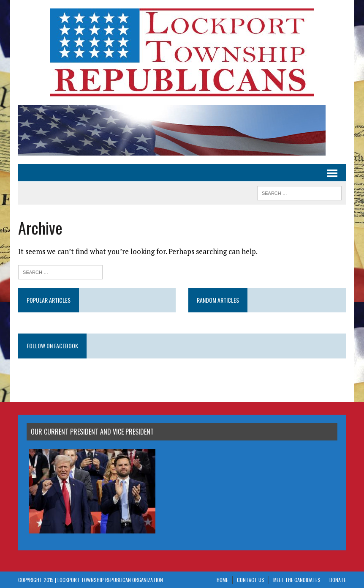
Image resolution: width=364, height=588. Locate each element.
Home (222, 580)
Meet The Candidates (297, 580)
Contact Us (251, 580)
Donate (338, 580)
